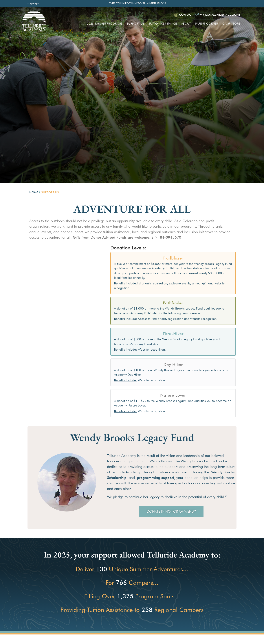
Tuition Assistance (163, 24)
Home (34, 192)
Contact (186, 15)
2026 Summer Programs (105, 24)
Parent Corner (207, 24)
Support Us (135, 24)
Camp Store (231, 24)
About (186, 24)
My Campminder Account (220, 15)
